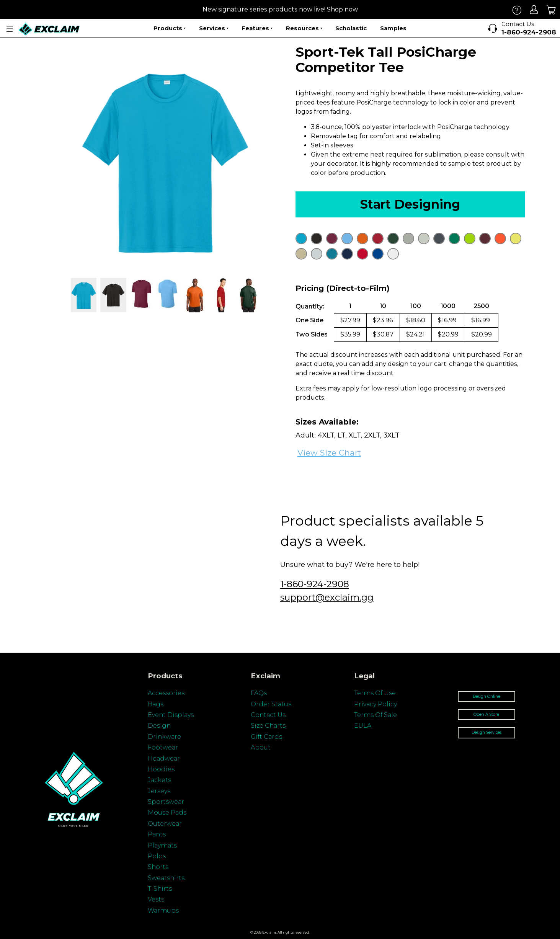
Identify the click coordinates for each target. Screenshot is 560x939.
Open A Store (486, 714)
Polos (157, 856)
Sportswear (166, 802)
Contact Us (268, 715)
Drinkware (164, 737)
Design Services (487, 732)
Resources (304, 28)
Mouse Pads (167, 812)
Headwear (164, 759)
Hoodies (161, 769)
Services (214, 28)
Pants (157, 834)
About (261, 747)
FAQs (259, 693)
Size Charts (268, 726)
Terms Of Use (375, 693)
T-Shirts (160, 889)
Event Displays (171, 715)
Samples (393, 28)
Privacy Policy (376, 704)
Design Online (487, 696)
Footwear (163, 747)
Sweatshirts (166, 878)
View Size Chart (329, 453)
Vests (156, 899)
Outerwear (165, 824)
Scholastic (351, 28)
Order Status (271, 704)
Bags (156, 704)
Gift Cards (266, 737)
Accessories (166, 693)
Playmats (162, 845)
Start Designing (410, 204)
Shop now (342, 9)
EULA (363, 726)
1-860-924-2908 (315, 584)
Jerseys (159, 791)
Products (170, 28)
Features (257, 28)
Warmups (163, 910)
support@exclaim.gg (327, 597)
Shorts (158, 867)
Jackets (159, 780)
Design (159, 726)
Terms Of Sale (376, 715)
